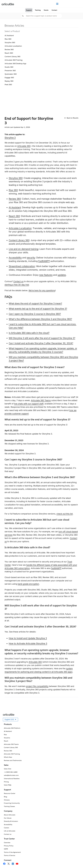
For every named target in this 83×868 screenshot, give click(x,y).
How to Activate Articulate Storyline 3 (28, 644)
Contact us (18, 281)
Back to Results (71, 118)
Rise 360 (8, 39)
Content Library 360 (13, 57)
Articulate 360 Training (14, 60)
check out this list (65, 514)
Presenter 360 (10, 71)
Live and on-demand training (23, 249)
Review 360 (9, 50)
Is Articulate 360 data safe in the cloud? (29, 333)
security (31, 258)
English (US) (11, 720)
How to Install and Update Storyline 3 (28, 638)
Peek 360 (8, 85)
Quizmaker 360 (11, 74)
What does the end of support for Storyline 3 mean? (35, 304)
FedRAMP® (44, 261)
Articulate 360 (24, 146)
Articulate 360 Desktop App (15, 64)
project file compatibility (37, 686)
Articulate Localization (13, 46)
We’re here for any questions (42, 291)
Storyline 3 (10, 138)
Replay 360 (9, 81)
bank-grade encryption (28, 584)
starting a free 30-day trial (17, 285)
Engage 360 (9, 78)
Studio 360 (9, 67)
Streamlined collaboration (22, 266)
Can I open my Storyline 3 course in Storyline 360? (35, 314)
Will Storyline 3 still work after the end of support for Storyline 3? (42, 338)
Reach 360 (9, 53)
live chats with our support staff (29, 404)
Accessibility (15, 258)
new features (46, 275)
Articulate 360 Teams (41, 400)
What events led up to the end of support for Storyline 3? (38, 309)
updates (62, 275)
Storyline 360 (10, 43)
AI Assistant (9, 35)
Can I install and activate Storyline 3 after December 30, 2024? (41, 343)
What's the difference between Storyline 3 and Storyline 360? (40, 319)
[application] (77, 862)
